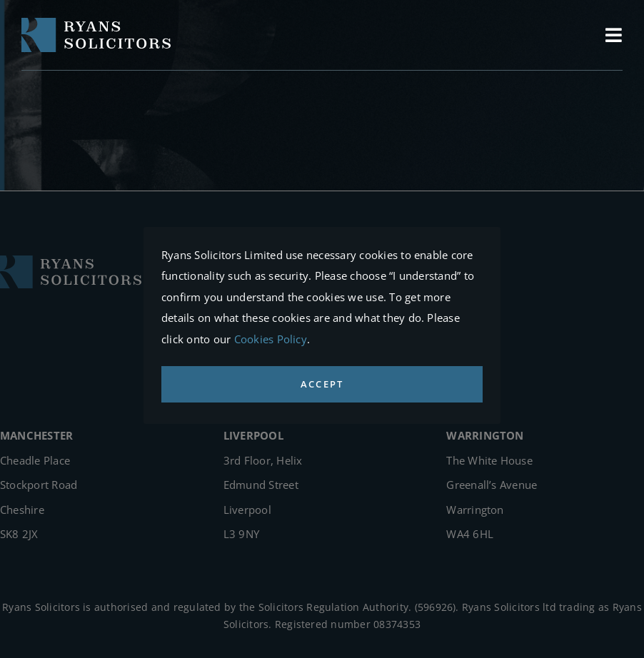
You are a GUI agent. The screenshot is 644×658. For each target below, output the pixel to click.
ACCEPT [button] (322, 384)
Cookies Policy (271, 339)
